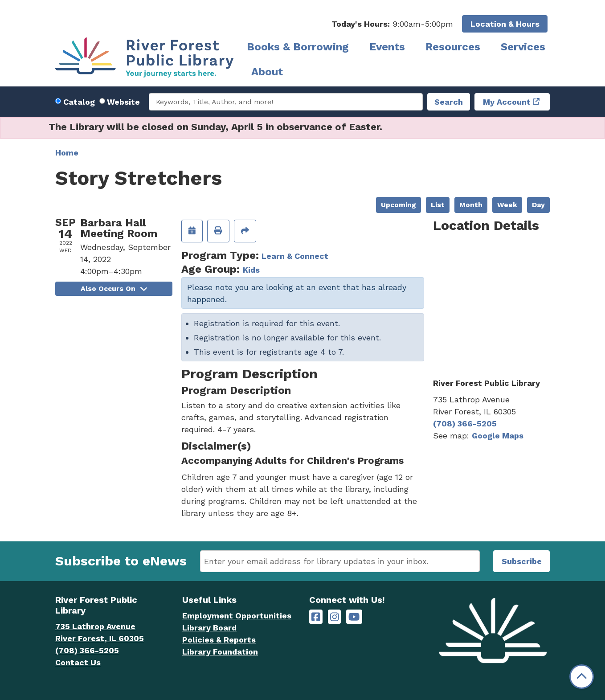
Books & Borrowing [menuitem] (298, 47)
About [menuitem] (267, 72)
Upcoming (399, 205)
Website (123, 102)
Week (507, 205)
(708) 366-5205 (465, 424)
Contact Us (78, 662)
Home (67, 153)
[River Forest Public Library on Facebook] (316, 617)
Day (538, 205)
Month (471, 205)
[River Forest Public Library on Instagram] (335, 617)
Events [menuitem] (387, 47)
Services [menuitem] (523, 47)
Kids (251, 270)
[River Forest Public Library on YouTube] (354, 617)
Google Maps (498, 436)
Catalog (79, 102)
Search (449, 102)
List (438, 205)
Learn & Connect (295, 256)
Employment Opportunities (237, 616)
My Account (507, 102)
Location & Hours (505, 24)
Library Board (209, 628)
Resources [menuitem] (453, 47)
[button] (392, 24)
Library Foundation (220, 652)
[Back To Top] (582, 677)
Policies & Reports (219, 640)
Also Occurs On (114, 289)
